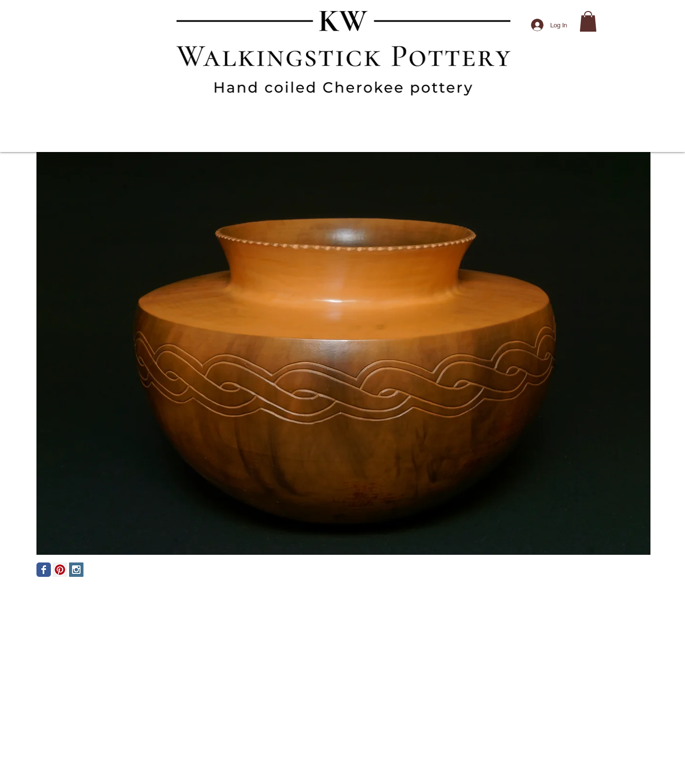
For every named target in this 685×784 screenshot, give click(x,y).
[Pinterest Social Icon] (60, 570)
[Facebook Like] (591, 584)
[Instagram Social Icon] (76, 570)
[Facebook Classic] (44, 570)
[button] (588, 21)
